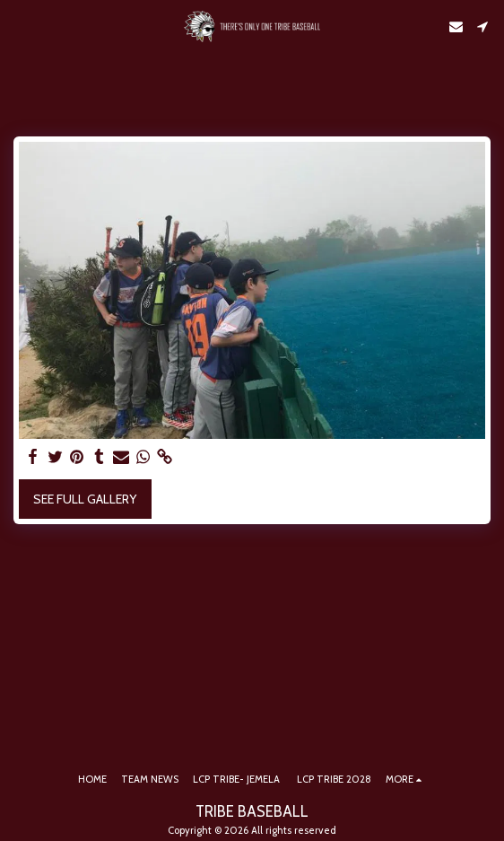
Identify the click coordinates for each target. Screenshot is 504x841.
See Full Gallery (85, 499)
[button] (20, 26)
